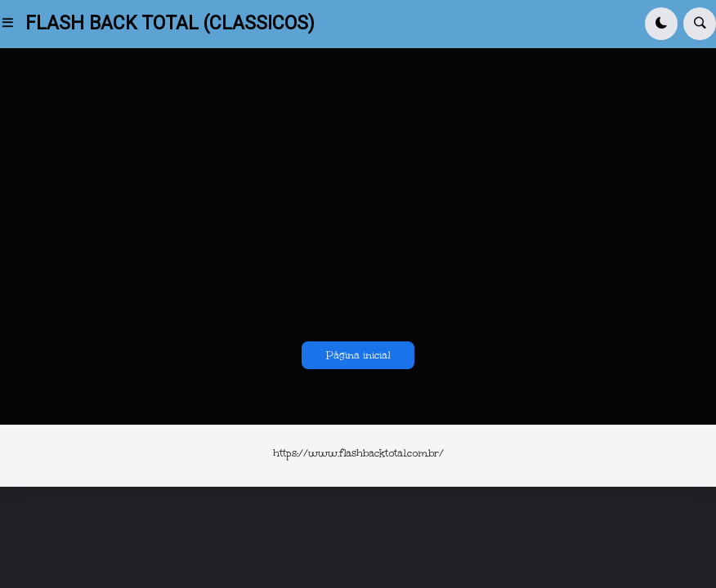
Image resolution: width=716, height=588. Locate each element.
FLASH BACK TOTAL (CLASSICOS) (170, 23)
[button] (13, 24)
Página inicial (358, 355)
